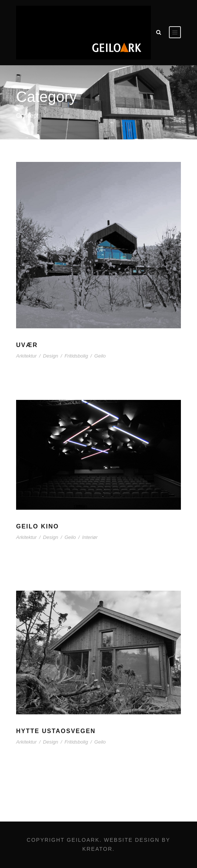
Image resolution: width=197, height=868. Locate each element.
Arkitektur (26, 356)
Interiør (90, 537)
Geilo (100, 356)
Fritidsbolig (76, 356)
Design (51, 356)
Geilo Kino (37, 526)
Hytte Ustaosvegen (56, 731)
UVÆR (27, 345)
